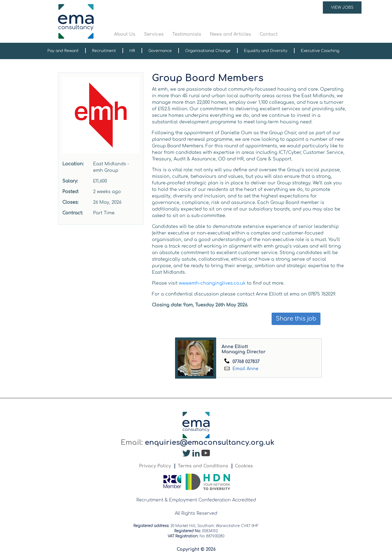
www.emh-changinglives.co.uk (212, 283)
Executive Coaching (320, 51)
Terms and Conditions (203, 466)
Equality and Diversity (266, 51)
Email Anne (245, 369)
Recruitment (104, 51)
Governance (160, 51)
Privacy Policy (155, 466)
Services (154, 34)
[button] (238, 21)
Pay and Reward (63, 51)
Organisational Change (208, 51)
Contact (269, 34)
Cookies (244, 466)
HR (132, 51)
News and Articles (230, 34)
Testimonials (187, 34)
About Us (125, 34)
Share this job (296, 319)
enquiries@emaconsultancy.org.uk (210, 442)
